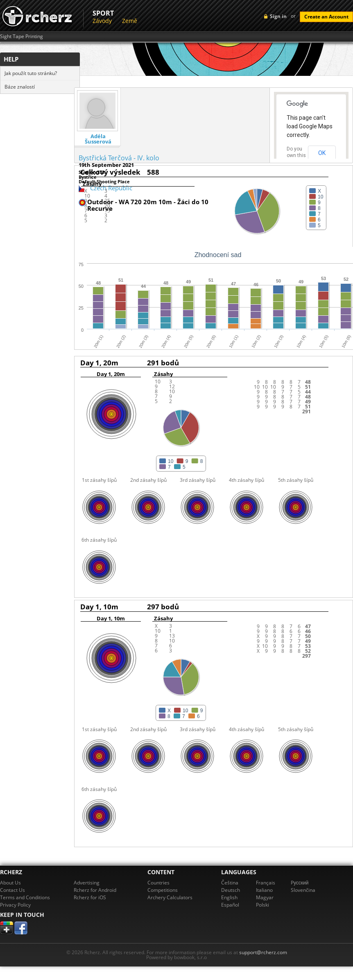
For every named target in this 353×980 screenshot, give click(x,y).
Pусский (300, 883)
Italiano (264, 890)
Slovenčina (303, 890)
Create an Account (326, 17)
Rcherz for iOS (90, 897)
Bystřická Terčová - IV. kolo (119, 158)
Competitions (163, 890)
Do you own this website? (296, 155)
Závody (102, 21)
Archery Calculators (170, 897)
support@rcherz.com (263, 952)
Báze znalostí (20, 87)
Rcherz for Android (95, 890)
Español (230, 905)
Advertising (87, 883)
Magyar (265, 897)
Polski (262, 905)
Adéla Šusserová (98, 139)
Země (130, 21)
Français (266, 883)
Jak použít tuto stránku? (31, 73)
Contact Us (12, 890)
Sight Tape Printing (21, 36)
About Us (10, 883)
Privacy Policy (15, 905)
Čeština (230, 883)
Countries (158, 883)
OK (322, 153)
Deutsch (231, 890)
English (229, 897)
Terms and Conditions (25, 897)
